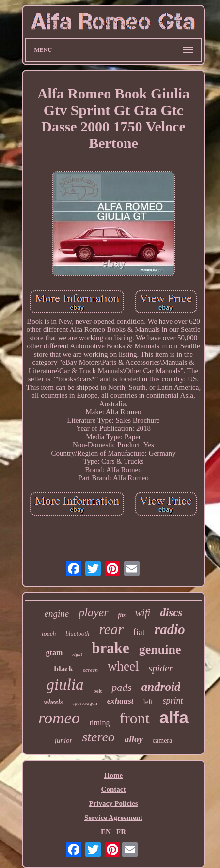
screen (90, 670)
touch (49, 633)
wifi (143, 613)
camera (162, 741)
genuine (160, 649)
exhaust (120, 701)
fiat (139, 632)
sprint (173, 701)
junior (64, 740)
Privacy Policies (113, 803)
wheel (123, 666)
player (93, 612)
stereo (98, 737)
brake (110, 648)
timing (100, 723)
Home (113, 775)
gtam (55, 652)
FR (121, 832)
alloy (134, 739)
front (134, 718)
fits (122, 615)
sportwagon (85, 703)
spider (161, 668)
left (148, 702)
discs (171, 613)
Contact (114, 789)
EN (106, 832)
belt (98, 691)
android (161, 687)
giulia (65, 685)
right (77, 654)
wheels (53, 702)
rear (111, 629)
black (63, 669)
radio (170, 629)
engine (57, 614)
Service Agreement (113, 818)
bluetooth (77, 633)
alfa (174, 717)
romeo (59, 718)
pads (122, 687)
